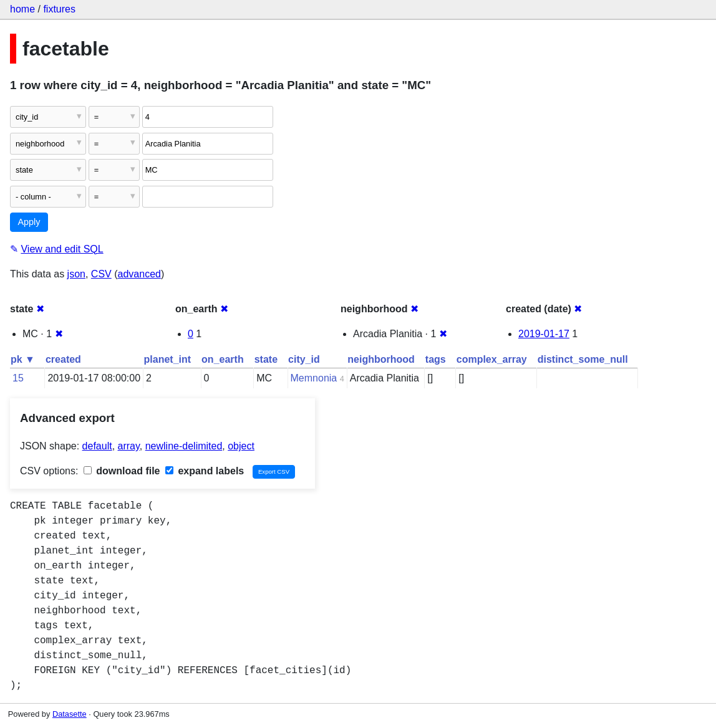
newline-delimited (184, 446)
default (97, 446)
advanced (139, 274)
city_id (304, 359)
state (266, 359)
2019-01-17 (544, 334)
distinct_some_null (583, 359)
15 (18, 378)
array (129, 446)
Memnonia (314, 378)
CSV (101, 274)
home (22, 9)
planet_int (168, 359)
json (76, 274)
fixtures (59, 9)
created (63, 359)
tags (436, 359)
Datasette (70, 714)
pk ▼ (23, 359)
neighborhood (381, 359)
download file (122, 471)
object (241, 446)
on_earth (223, 359)
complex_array (492, 359)
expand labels (205, 471)
